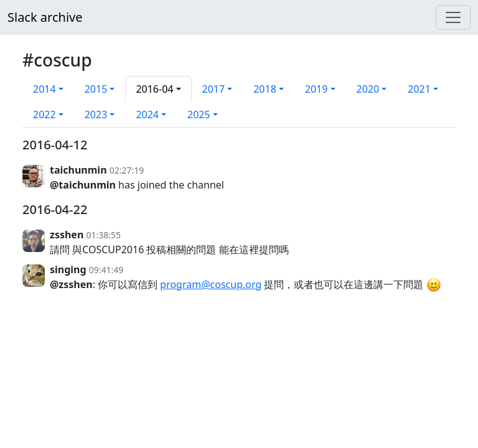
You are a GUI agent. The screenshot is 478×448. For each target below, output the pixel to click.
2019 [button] (316, 89)
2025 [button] (199, 114)
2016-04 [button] (154, 89)
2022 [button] (45, 114)
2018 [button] (265, 89)
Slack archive (45, 17)
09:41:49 (106, 270)
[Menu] (453, 17)
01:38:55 (103, 235)
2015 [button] (96, 89)
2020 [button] (368, 89)
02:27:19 (127, 170)
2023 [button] (96, 114)
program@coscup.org (211, 284)
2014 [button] (45, 89)
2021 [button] (419, 89)
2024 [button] (147, 114)
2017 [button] (214, 89)
